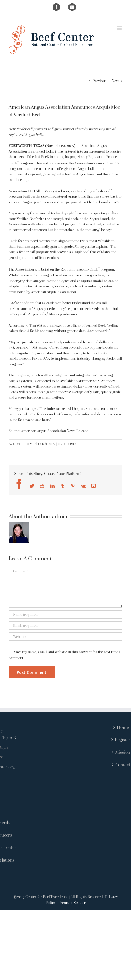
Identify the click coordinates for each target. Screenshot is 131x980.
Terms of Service (72, 903)
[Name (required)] (65, 614)
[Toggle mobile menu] (119, 28)
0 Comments (67, 444)
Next (115, 81)
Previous (100, 81)
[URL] (65, 637)
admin (18, 444)
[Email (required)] (65, 626)
